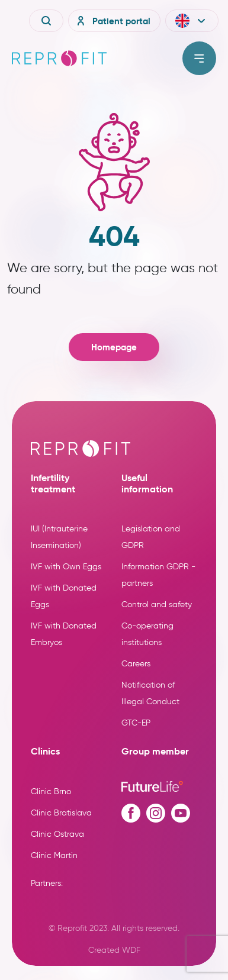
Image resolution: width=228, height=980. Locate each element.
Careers (136, 664)
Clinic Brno (51, 792)
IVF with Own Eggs (66, 567)
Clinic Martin (54, 855)
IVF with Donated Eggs (64, 596)
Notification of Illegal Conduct (150, 693)
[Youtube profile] (181, 813)
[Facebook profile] (131, 813)
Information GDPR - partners (158, 575)
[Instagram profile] (156, 813)
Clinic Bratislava (61, 813)
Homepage (114, 347)
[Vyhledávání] (46, 21)
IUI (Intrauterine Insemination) (59, 537)
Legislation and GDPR (151, 537)
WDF (131, 950)
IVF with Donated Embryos (64, 634)
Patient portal (112, 21)
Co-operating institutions (147, 634)
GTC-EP (136, 723)
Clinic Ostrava (57, 834)
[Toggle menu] (199, 58)
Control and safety (157, 605)
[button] (192, 21)
